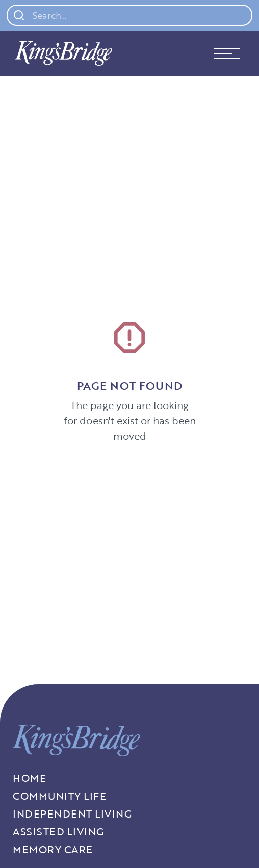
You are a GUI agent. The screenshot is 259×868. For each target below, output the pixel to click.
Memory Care (53, 849)
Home (29, 778)
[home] (61, 53)
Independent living (72, 814)
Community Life (59, 796)
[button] (227, 53)
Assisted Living (58, 832)
